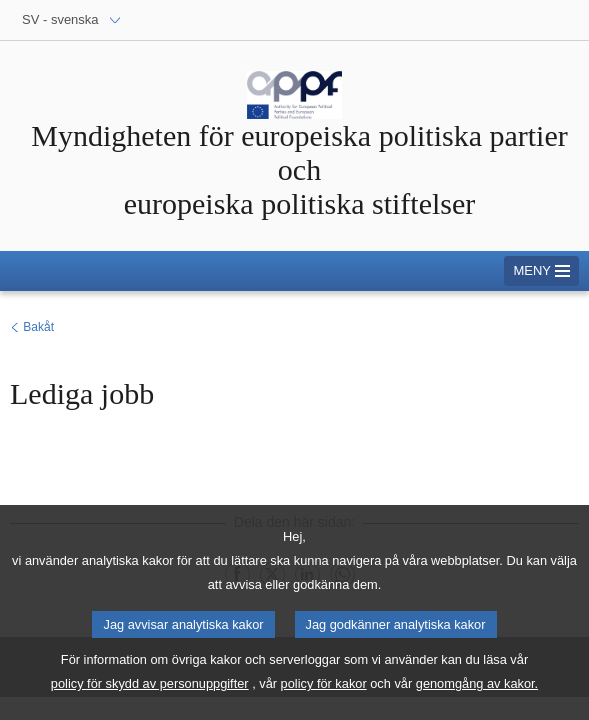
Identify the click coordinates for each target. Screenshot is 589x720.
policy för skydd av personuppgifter (150, 696)
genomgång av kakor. (477, 696)
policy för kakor (324, 696)
